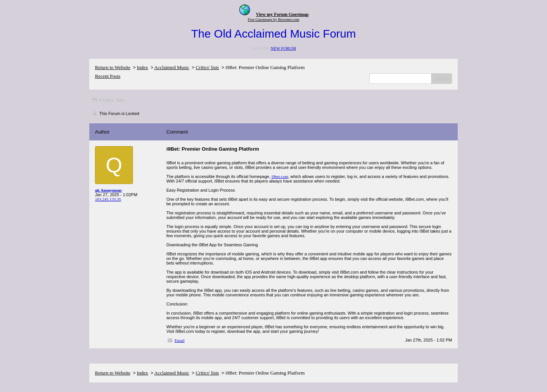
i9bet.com (280, 176)
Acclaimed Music (172, 67)
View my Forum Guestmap (282, 14)
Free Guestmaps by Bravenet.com (273, 20)
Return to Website (113, 67)
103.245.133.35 (108, 199)
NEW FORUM (283, 48)
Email (180, 340)
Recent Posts (108, 76)
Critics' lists (207, 67)
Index (142, 67)
